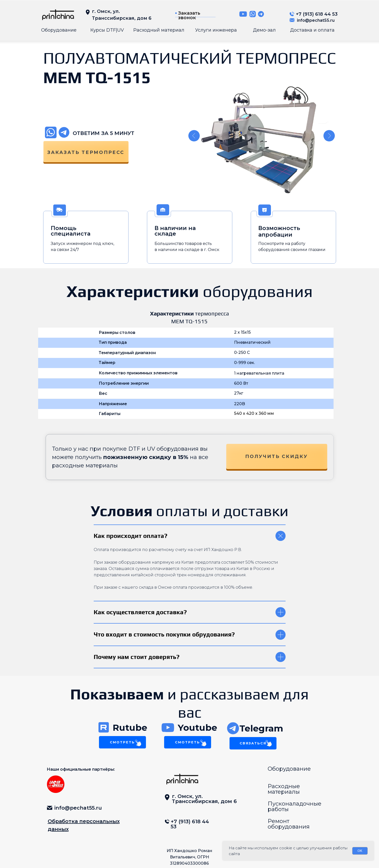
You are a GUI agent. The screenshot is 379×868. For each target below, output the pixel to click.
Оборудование (289, 769)
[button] (176, 13)
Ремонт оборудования (289, 824)
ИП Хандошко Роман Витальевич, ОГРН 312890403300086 (189, 857)
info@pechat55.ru (316, 20)
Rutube (130, 728)
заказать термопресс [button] (86, 152)
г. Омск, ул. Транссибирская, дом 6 (204, 799)
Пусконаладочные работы (295, 806)
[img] (58, 15)
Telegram (261, 728)
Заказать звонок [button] (189, 15)
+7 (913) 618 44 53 (317, 14)
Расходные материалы (284, 789)
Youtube (197, 728)
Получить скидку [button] (276, 456)
